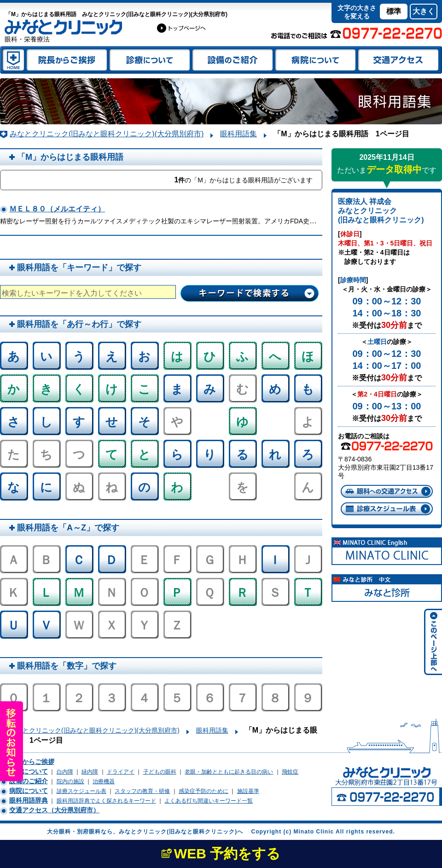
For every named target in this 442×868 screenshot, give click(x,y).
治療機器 (104, 781)
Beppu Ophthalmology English (387, 551)
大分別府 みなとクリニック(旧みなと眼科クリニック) (13, 60)
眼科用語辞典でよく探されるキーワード (106, 801)
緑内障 (90, 772)
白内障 (65, 772)
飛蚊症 (290, 772)
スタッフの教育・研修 (142, 791)
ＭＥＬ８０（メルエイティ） (57, 209)
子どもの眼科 (160, 772)
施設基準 (248, 791)
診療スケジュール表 (387, 509)
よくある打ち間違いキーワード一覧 (209, 801)
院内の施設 (70, 781)
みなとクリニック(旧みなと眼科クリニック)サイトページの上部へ (432, 642)
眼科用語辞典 (29, 800)
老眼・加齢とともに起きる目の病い (229, 772)
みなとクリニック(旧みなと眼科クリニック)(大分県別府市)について (315, 60)
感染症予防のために (204, 791)
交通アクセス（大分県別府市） (54, 810)
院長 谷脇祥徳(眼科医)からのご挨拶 (67, 60)
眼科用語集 (238, 134)
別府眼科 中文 (387, 588)
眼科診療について (150, 60)
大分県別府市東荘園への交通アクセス (387, 491)
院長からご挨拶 (32, 762)
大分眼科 (182, 28)
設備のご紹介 (233, 60)
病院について (29, 791)
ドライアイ (121, 772)
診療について (29, 771)
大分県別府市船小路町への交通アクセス (399, 60)
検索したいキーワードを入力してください (72, 293)
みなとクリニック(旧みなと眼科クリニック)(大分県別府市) (107, 134)
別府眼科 (89, 832)
